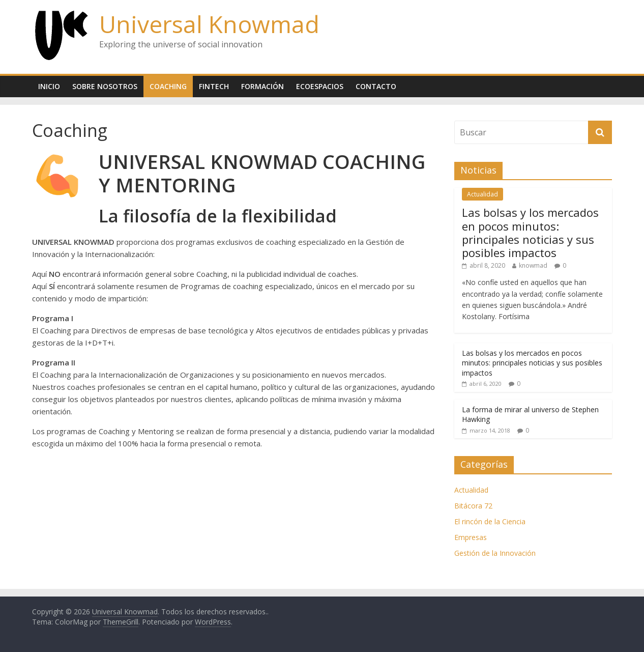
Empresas (471, 537)
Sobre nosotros (105, 86)
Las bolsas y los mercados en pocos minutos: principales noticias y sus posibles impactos (530, 232)
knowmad (533, 265)
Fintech (214, 86)
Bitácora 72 (473, 506)
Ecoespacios (320, 86)
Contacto (376, 86)
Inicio (49, 86)
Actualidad (482, 194)
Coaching (168, 86)
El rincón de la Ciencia (490, 521)
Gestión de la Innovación (495, 553)
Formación (262, 86)
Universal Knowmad (209, 24)
